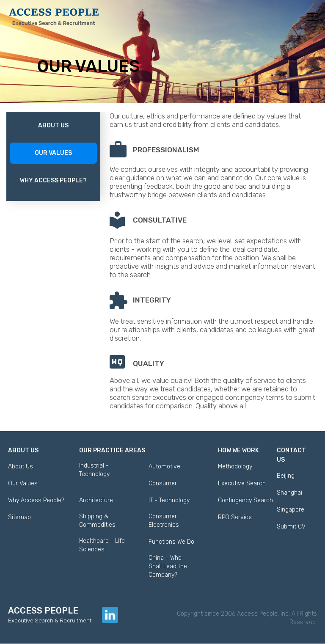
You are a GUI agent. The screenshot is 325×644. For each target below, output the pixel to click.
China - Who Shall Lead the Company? (168, 566)
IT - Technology (169, 500)
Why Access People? (53, 180)
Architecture (96, 500)
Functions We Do (171, 542)
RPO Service (235, 517)
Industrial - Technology (94, 470)
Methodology (235, 466)
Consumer (163, 483)
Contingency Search (245, 500)
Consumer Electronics (164, 521)
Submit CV (291, 527)
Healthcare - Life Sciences (102, 545)
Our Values (53, 153)
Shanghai (289, 493)
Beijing (286, 476)
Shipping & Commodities (97, 521)
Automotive (164, 466)
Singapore (291, 510)
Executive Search (242, 483)
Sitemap (19, 517)
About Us (53, 125)
